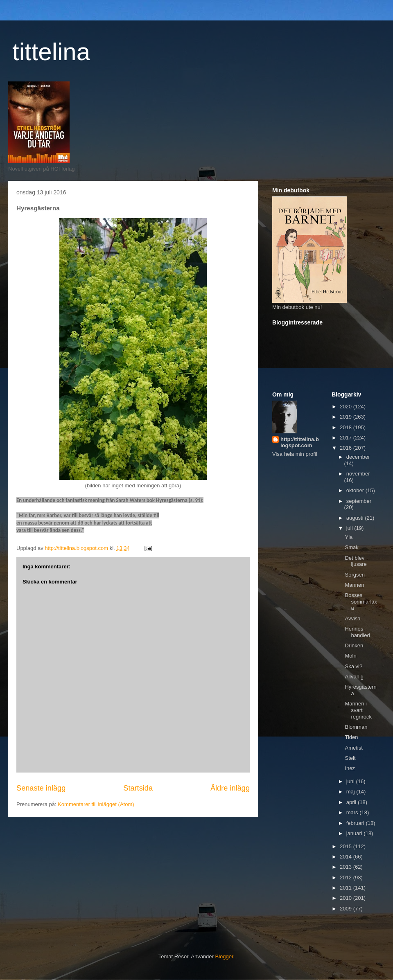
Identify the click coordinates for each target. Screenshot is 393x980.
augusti (356, 518)
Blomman (356, 727)
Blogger (224, 956)
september (359, 501)
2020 (347, 407)
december (358, 457)
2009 (347, 909)
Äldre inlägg (230, 788)
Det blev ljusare (356, 561)
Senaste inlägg (41, 788)
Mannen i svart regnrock (358, 710)
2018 (347, 427)
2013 (347, 867)
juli (350, 528)
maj (351, 792)
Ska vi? (353, 666)
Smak (351, 547)
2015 (347, 846)
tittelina (51, 52)
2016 (347, 448)
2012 (347, 877)
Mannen (354, 585)
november (358, 474)
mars (353, 812)
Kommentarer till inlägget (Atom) (96, 804)
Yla (349, 537)
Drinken (354, 645)
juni (351, 781)
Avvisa (352, 618)
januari (355, 833)
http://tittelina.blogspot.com (300, 442)
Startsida (138, 788)
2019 (347, 417)
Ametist (353, 748)
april (352, 802)
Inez (350, 768)
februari (356, 823)
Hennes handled (357, 632)
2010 (347, 898)
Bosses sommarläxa (361, 602)
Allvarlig (354, 677)
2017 (347, 438)
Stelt (350, 758)
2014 (347, 857)
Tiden (351, 737)
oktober (356, 490)
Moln (350, 656)
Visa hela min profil (295, 454)
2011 (347, 888)
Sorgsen (355, 575)
